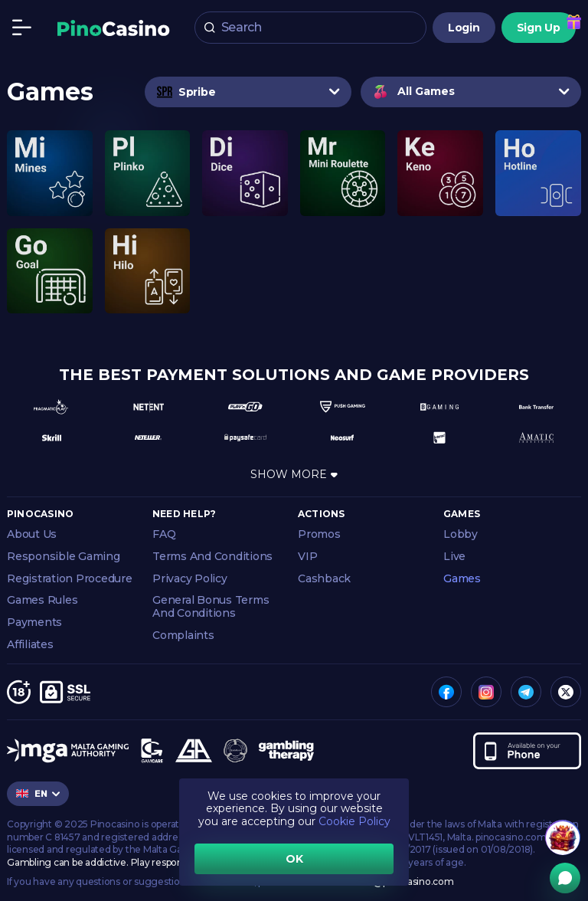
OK (294, 859)
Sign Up (539, 28)
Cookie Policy (354, 821)
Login (464, 28)
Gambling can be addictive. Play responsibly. (105, 862)
